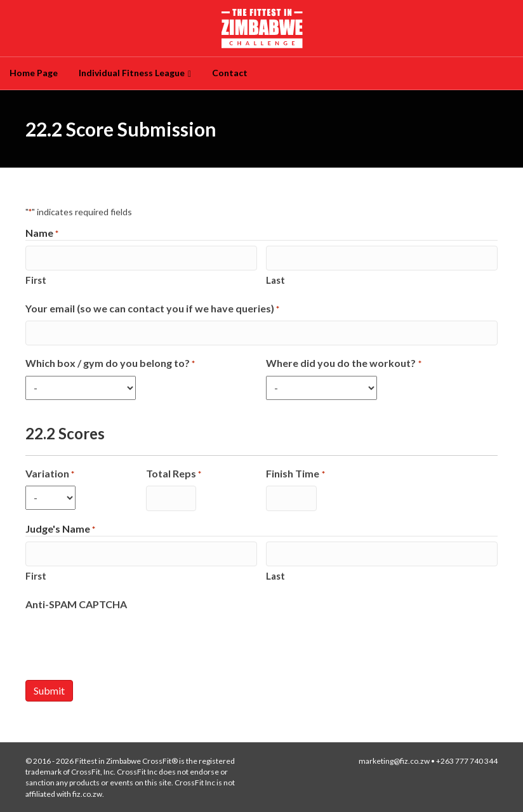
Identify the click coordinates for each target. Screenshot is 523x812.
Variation (50, 474)
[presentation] (122, 641)
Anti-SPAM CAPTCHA (76, 604)
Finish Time (295, 474)
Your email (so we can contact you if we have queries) (152, 309)
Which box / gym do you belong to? (110, 363)
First (36, 280)
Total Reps (174, 474)
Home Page (34, 73)
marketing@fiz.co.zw (394, 761)
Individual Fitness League (132, 73)
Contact (230, 73)
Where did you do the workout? (343, 363)
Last (275, 280)
